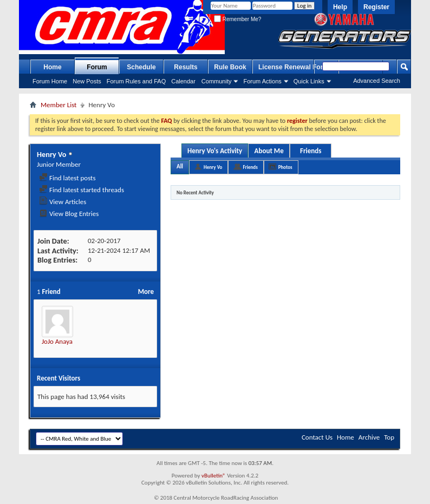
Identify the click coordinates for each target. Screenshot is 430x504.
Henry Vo (213, 167)
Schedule (141, 67)
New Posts (87, 81)
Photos (285, 167)
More (146, 292)
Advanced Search (377, 81)
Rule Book (230, 67)
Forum (97, 67)
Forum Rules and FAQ (136, 81)
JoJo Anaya (57, 341)
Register (376, 7)
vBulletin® (214, 476)
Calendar (183, 81)
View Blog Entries (69, 214)
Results (185, 67)
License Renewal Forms (295, 67)
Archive (369, 437)
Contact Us (317, 437)
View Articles (63, 202)
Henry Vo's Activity (215, 151)
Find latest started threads (82, 190)
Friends (311, 151)
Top (389, 437)
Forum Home (50, 81)
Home (52, 67)
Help (340, 7)
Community (217, 81)
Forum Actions (262, 81)
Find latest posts (67, 178)
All (180, 166)
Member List (58, 105)
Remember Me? (237, 19)
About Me (269, 151)
